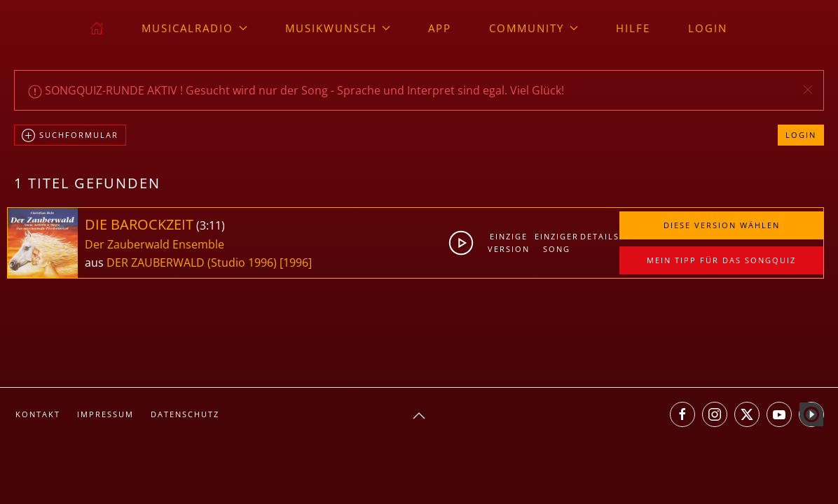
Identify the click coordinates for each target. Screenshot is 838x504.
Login (708, 28)
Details (599, 236)
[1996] (296, 262)
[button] (808, 90)
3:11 (211, 225)
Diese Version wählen (722, 225)
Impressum (105, 414)
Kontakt (38, 414)
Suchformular (70, 136)
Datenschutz (185, 414)
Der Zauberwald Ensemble (154, 244)
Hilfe (633, 28)
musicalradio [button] (194, 28)
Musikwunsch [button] (338, 28)
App (440, 28)
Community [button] (534, 28)
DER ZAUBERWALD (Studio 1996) (192, 262)
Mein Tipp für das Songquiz (721, 260)
